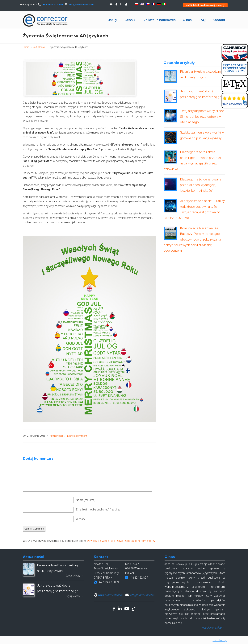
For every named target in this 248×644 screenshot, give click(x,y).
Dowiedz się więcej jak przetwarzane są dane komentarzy (121, 541)
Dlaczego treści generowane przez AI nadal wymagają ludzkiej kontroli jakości (201, 185)
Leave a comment (77, 436)
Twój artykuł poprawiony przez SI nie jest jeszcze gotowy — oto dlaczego (202, 116)
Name (86, 500)
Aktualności (39, 47)
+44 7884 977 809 (52, 4)
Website (81, 519)
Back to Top (220, 640)
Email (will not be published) (99, 510)
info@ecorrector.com (81, 4)
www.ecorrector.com (110, 595)
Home (26, 47)
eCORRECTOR (45, 20)
